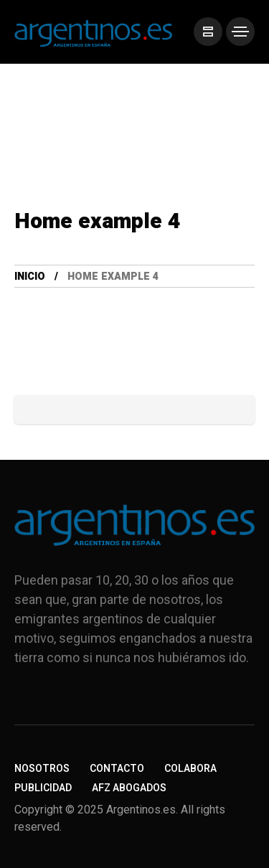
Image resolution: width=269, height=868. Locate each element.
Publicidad (43, 788)
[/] (208, 32)
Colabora (190, 769)
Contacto (117, 769)
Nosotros (42, 769)
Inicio (30, 277)
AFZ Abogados (129, 788)
